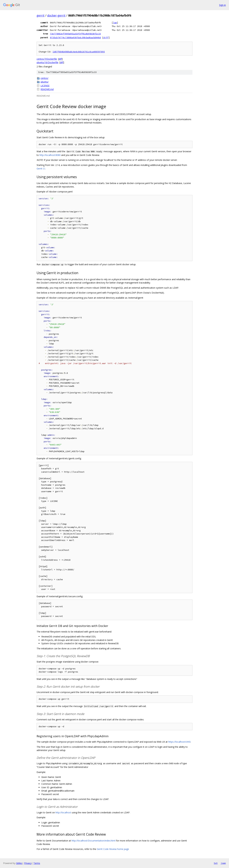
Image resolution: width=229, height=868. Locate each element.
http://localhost (63, 812)
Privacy (28, 863)
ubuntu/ (45, 82)
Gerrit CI (41, 169)
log (115, 23)
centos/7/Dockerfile (47, 59)
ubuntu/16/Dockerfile (47, 62)
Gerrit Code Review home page (113, 849)
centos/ (44, 78)
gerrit (41, 15)
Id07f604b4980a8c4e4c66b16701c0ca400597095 (79, 52)
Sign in (222, 5)
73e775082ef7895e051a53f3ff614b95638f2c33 (75, 34)
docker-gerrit (56, 15)
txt (216, 863)
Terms (37, 863)
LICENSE (45, 86)
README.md (47, 89)
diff (106, 38)
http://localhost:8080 (50, 155)
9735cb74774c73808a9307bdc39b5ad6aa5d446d (75, 38)
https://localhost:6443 (179, 742)
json (223, 863)
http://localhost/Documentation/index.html (94, 841)
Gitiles (19, 863)
